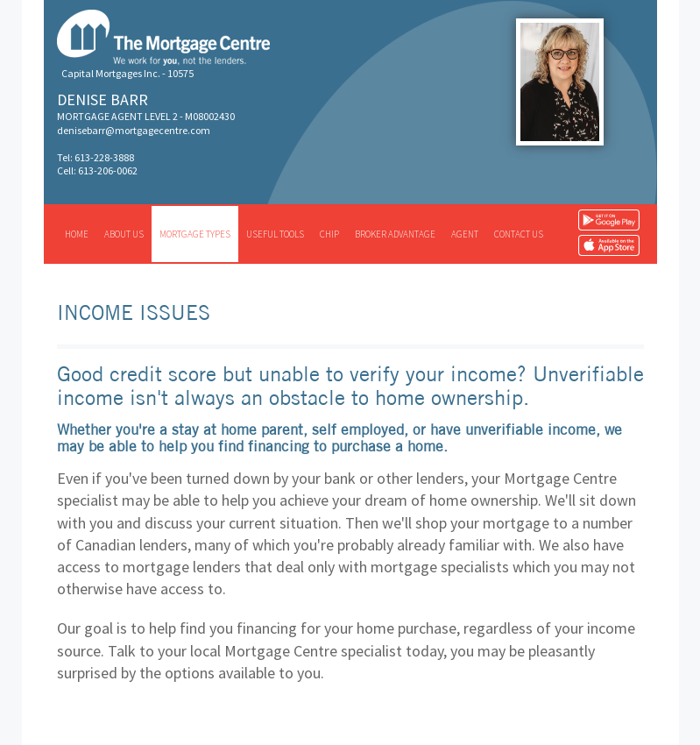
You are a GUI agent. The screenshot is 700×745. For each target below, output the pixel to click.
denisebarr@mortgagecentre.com (134, 130)
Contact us (519, 234)
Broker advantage (395, 234)
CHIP (329, 234)
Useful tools (275, 234)
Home (77, 234)
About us (124, 234)
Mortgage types (195, 234)
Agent (465, 234)
